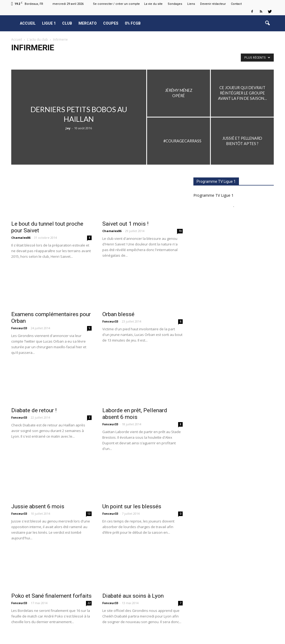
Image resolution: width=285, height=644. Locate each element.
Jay (68, 128)
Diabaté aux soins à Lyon (133, 596)
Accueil (28, 23)
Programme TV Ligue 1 (213, 195)
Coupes (111, 23)
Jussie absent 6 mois (38, 506)
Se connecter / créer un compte (116, 4)
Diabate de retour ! (34, 410)
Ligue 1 (49, 23)
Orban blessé (118, 314)
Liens (191, 4)
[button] (267, 23)
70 (180, 231)
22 (89, 603)
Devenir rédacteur (213, 4)
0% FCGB (133, 23)
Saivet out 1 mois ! (125, 224)
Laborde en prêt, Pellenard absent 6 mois (135, 414)
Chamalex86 (21, 238)
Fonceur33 (19, 328)
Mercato (88, 23)
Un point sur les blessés (132, 506)
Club (67, 23)
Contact (236, 4)
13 (89, 514)
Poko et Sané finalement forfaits (51, 596)
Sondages (175, 4)
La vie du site (153, 4)
